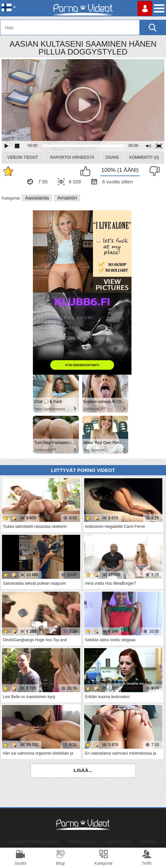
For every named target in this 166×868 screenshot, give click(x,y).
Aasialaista (37, 198)
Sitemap (149, 842)
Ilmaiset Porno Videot (33, 842)
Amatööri (67, 198)
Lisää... (83, 770)
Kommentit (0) (144, 157)
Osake (112, 157)
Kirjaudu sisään (145, 8)
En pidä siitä (153, 171)
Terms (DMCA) (82, 842)
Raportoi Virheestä (72, 157)
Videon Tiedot (23, 157)
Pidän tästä (87, 171)
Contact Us (118, 842)
